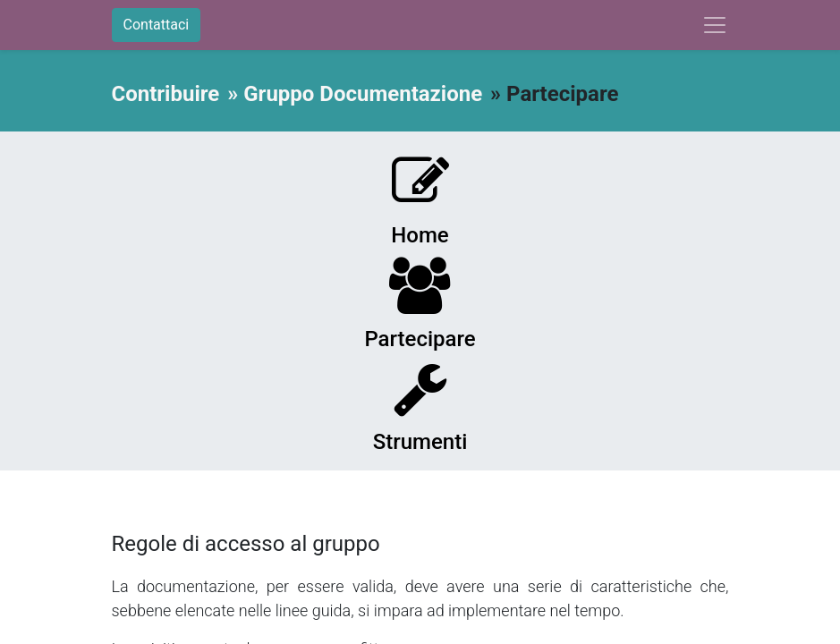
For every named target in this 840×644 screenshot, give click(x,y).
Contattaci (157, 25)
